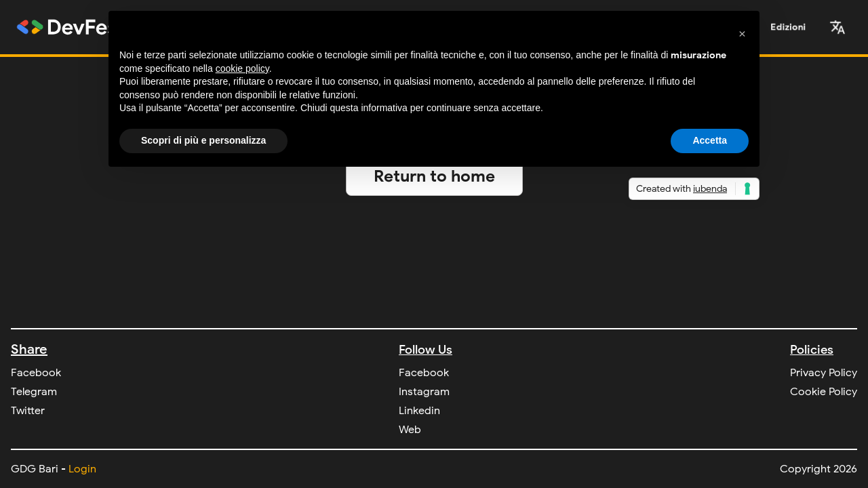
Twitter (28, 411)
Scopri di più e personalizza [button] (203, 140)
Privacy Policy (824, 373)
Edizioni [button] (788, 27)
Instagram (424, 392)
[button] (837, 27)
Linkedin (419, 411)
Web (410, 430)
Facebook (36, 373)
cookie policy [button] (242, 68)
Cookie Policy (824, 392)
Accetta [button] (710, 140)
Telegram (34, 392)
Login (82, 469)
